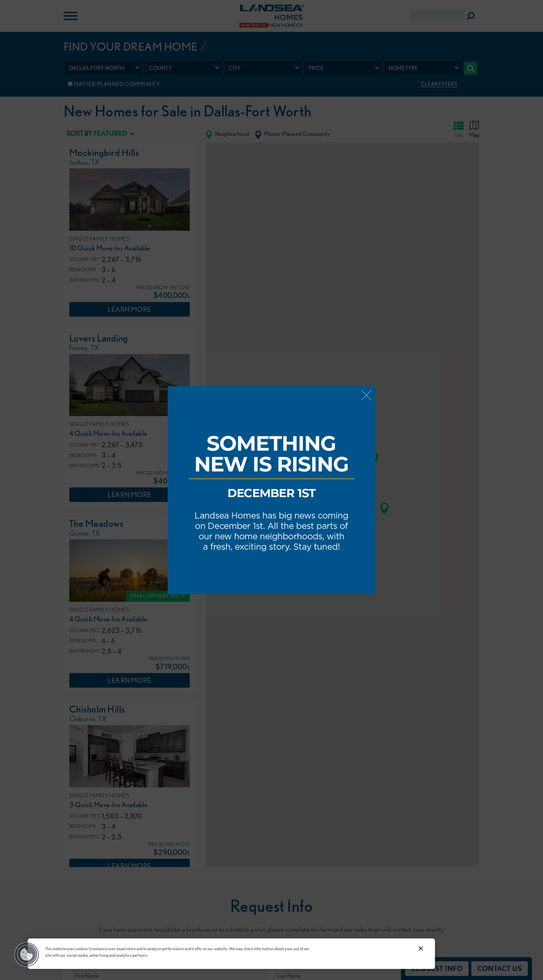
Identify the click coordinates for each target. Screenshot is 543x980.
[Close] (421, 948)
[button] (27, 954)
